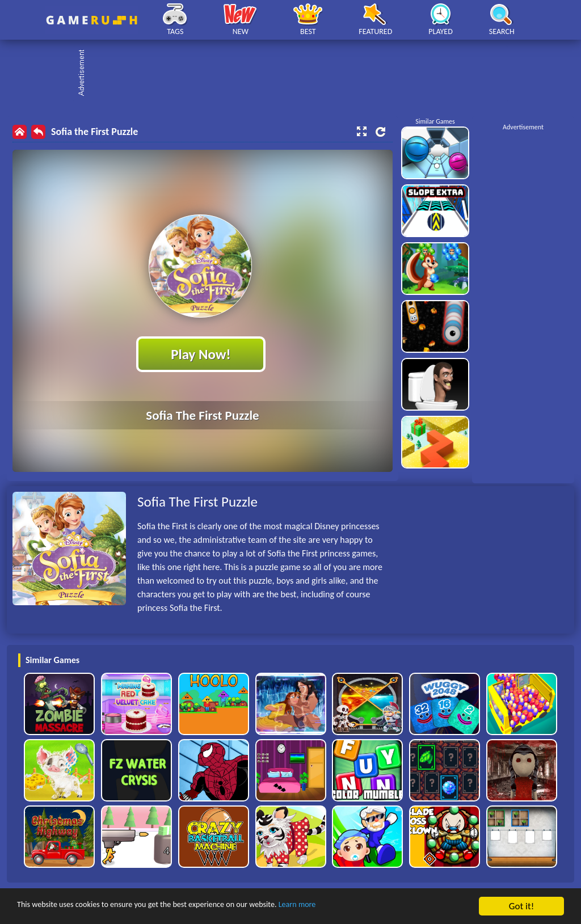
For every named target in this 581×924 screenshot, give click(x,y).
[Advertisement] (296, 74)
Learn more (354, 907)
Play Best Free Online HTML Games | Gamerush (92, 20)
